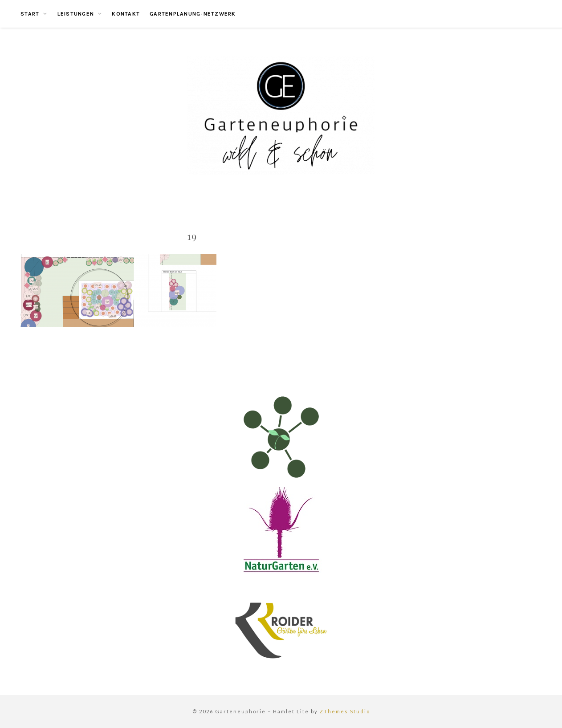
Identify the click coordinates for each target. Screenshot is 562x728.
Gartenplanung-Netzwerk (193, 14)
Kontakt (126, 14)
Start (30, 14)
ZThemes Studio (345, 711)
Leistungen (76, 14)
